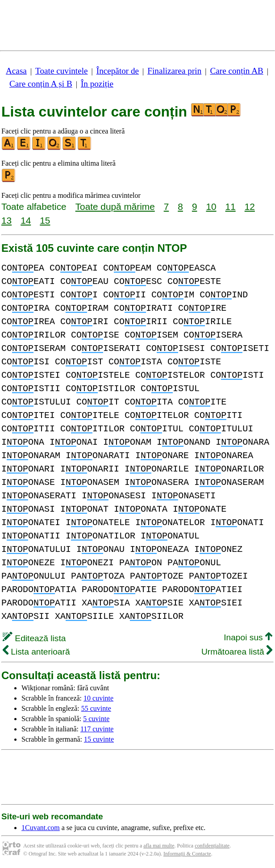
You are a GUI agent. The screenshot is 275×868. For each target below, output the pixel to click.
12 (250, 207)
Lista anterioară (36, 652)
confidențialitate (212, 846)
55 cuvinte (96, 708)
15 (45, 220)
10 (211, 207)
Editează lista (34, 638)
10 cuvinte (98, 698)
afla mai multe (159, 846)
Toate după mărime (115, 207)
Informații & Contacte (187, 854)
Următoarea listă (237, 652)
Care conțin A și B (41, 84)
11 (231, 207)
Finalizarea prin (174, 71)
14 (26, 220)
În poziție (97, 84)
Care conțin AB (236, 71)
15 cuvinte (99, 739)
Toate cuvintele (61, 71)
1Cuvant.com (41, 828)
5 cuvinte (96, 719)
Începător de (118, 71)
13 (6, 220)
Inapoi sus (248, 637)
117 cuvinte (97, 729)
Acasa (16, 71)
